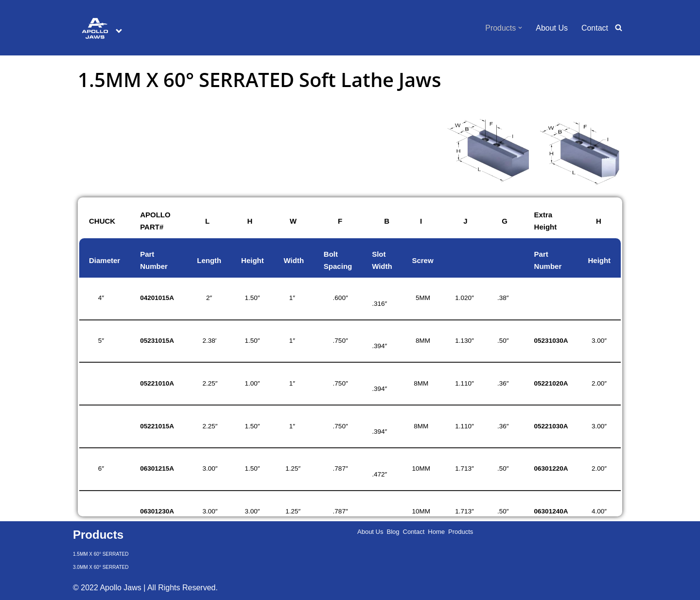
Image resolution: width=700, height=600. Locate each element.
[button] (520, 28)
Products (461, 532)
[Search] (619, 27)
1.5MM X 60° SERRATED (101, 554)
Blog (393, 532)
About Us (552, 28)
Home (436, 532)
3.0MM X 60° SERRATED (101, 567)
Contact (595, 28)
